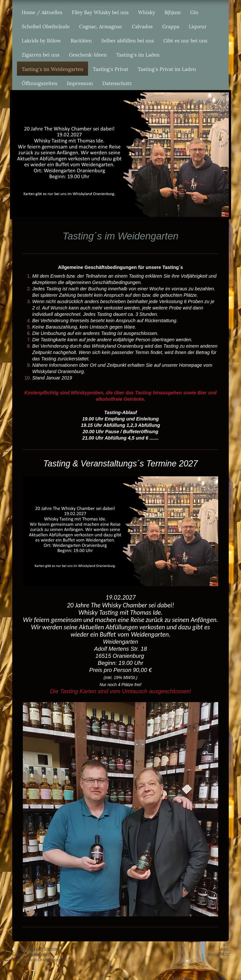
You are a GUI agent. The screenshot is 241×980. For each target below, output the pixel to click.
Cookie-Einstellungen (31, 954)
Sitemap (51, 949)
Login (224, 949)
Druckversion (27, 949)
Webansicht (218, 954)
